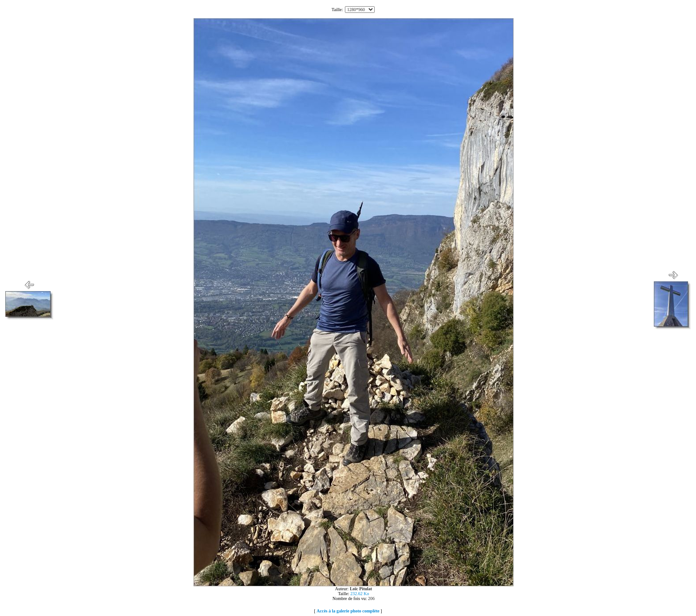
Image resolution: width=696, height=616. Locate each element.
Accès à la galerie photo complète (348, 611)
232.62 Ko (360, 594)
